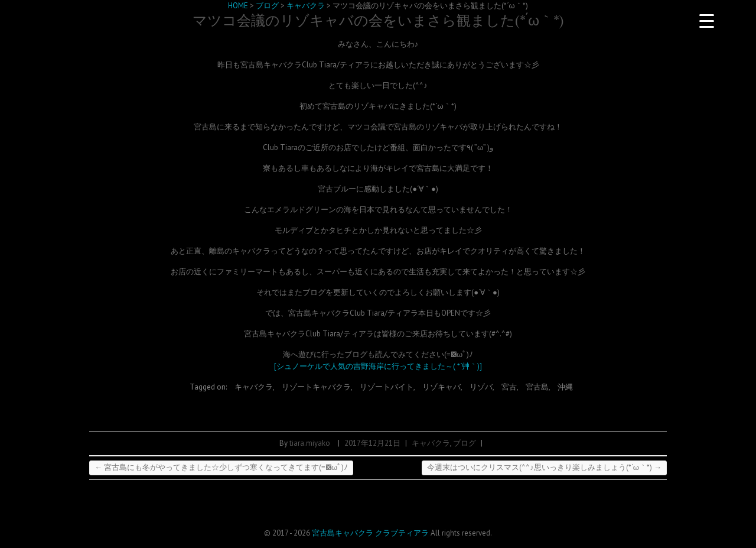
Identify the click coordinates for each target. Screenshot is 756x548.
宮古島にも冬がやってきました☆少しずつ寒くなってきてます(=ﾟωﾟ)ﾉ (221, 467)
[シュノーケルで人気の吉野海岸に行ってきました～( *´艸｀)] (378, 366)
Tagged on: (209, 387)
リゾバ (481, 387)
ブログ (465, 443)
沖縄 (565, 387)
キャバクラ (254, 387)
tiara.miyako (310, 443)
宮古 (509, 387)
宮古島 (537, 387)
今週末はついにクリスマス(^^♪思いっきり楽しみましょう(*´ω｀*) (544, 467)
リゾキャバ (441, 387)
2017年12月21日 (372, 443)
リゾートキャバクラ (316, 387)
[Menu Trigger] (706, 21)
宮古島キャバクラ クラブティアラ (370, 533)
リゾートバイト (387, 387)
